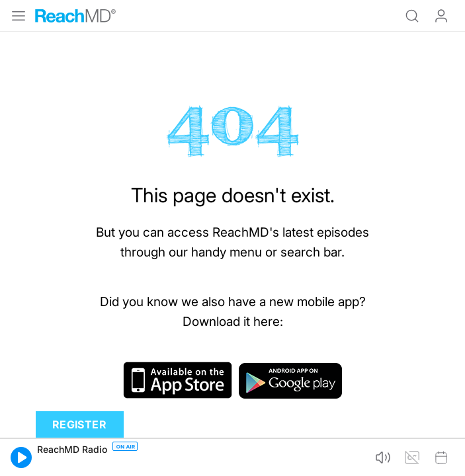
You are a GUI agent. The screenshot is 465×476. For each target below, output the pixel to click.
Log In (441, 16)
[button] (21, 457)
